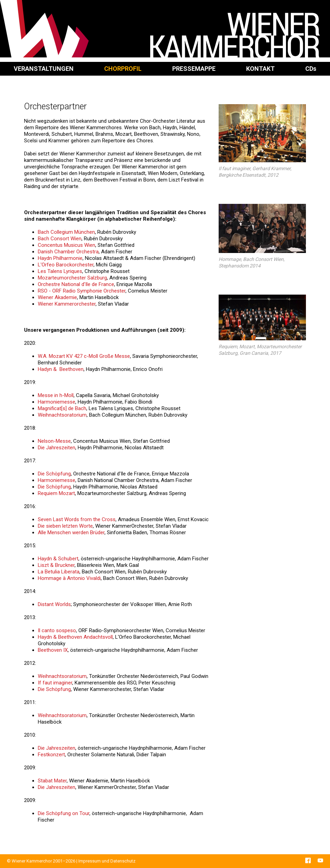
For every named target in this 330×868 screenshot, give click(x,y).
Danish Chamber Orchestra (68, 252)
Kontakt (260, 69)
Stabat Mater (52, 781)
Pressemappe (194, 69)
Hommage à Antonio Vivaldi (69, 578)
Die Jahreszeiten (57, 448)
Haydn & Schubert (58, 559)
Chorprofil (123, 69)
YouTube (320, 860)
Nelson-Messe (54, 441)
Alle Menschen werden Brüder (71, 532)
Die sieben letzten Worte (65, 526)
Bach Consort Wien (60, 239)
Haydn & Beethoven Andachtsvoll (75, 637)
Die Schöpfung (54, 474)
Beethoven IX (53, 650)
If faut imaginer (55, 683)
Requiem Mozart (56, 493)
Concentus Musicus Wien (67, 245)
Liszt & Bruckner (56, 565)
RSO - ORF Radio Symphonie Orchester (82, 291)
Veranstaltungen (44, 69)
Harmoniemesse (57, 402)
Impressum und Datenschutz (107, 861)
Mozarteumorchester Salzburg (72, 278)
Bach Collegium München (66, 232)
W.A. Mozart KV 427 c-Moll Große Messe (84, 356)
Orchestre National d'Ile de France (76, 284)
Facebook (308, 860)
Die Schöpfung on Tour (64, 813)
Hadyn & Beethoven (61, 369)
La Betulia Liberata (59, 572)
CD (311, 69)
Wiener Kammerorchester (67, 304)
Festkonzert (51, 755)
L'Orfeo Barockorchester (66, 265)
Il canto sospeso (57, 630)
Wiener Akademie (57, 297)
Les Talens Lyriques (60, 271)
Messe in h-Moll (56, 395)
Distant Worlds (54, 604)
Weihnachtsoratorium (62, 415)
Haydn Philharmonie (60, 258)
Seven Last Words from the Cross (77, 519)
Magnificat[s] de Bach (62, 408)
